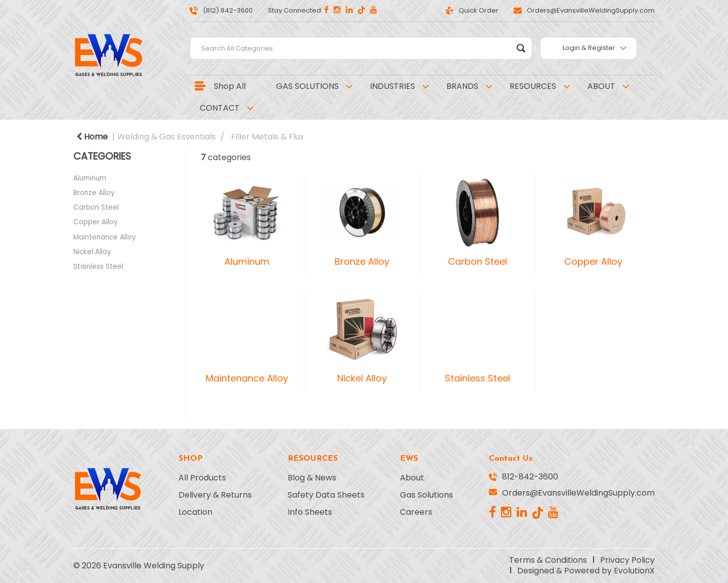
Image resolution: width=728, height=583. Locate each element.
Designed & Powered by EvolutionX (586, 571)
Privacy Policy (627, 560)
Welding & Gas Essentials (167, 137)
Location (195, 512)
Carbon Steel (96, 207)
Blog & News (312, 478)
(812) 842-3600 (221, 10)
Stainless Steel (98, 266)
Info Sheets (310, 512)
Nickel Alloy (92, 252)
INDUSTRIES (393, 86)
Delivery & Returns (215, 495)
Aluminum (90, 178)
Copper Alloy (96, 222)
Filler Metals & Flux (267, 137)
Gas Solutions (426, 495)
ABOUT (601, 86)
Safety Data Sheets (326, 495)
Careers (416, 512)
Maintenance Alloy (105, 237)
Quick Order (472, 10)
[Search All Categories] (361, 48)
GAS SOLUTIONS (307, 86)
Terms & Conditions (548, 560)
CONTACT (220, 108)
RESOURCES (533, 86)
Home (92, 137)
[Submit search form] (521, 48)
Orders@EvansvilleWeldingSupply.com (584, 10)
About (412, 478)
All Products (202, 478)
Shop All (230, 86)
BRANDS (462, 86)
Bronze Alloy (94, 193)
